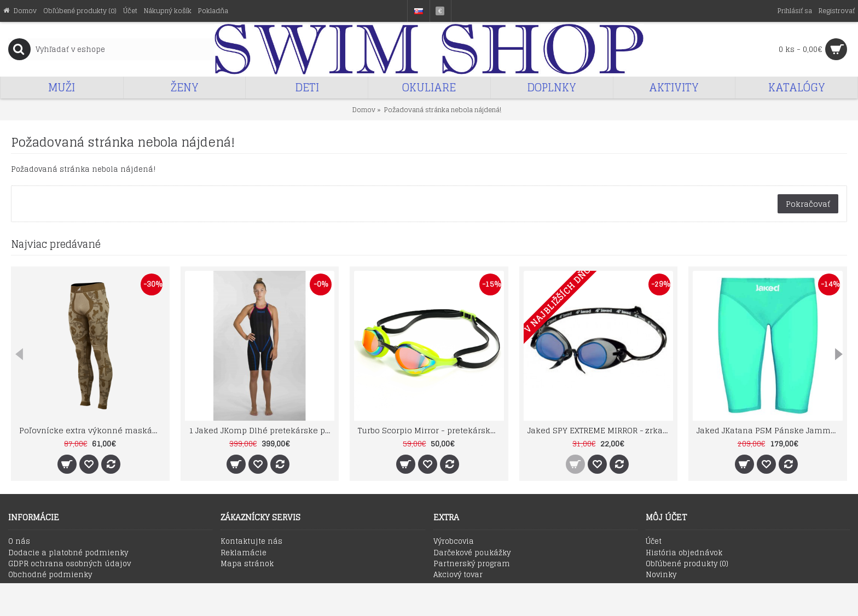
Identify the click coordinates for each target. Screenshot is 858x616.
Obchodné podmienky (50, 575)
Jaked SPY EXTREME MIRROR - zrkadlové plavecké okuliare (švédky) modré (601, 430)
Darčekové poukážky (472, 553)
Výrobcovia (454, 542)
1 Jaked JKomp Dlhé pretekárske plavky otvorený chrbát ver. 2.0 (262, 430)
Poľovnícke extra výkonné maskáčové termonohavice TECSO (92, 430)
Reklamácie (244, 553)
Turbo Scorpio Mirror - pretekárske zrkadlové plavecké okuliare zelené (431, 430)
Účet (654, 542)
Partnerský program (472, 564)
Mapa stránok (247, 564)
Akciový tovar (458, 575)
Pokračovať (808, 204)
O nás (19, 542)
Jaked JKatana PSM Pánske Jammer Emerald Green (770, 430)
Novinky (661, 575)
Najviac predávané (56, 244)
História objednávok (684, 553)
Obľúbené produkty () (687, 564)
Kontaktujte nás (251, 542)
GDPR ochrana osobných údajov (69, 564)
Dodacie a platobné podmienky (68, 553)
